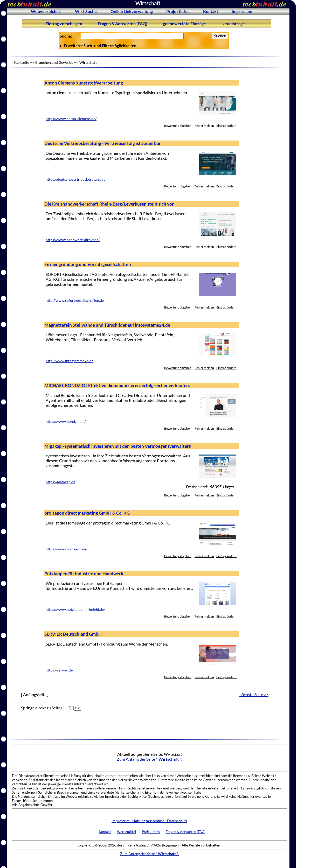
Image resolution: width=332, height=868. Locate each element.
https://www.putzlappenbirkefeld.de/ (75, 610)
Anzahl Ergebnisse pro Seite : (144, 46)
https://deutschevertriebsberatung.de (75, 179)
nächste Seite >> (254, 694)
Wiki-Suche (86, 11)
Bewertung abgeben (178, 126)
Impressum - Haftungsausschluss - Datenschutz (149, 821)
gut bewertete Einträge (184, 23)
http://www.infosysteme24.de (70, 361)
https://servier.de (59, 670)
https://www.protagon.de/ (67, 549)
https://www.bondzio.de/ (66, 422)
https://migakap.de (60, 482)
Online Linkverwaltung (132, 11)
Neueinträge (233, 23)
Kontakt (211, 11)
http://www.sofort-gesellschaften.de (75, 300)
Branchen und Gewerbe (54, 62)
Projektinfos (178, 11)
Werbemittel (126, 832)
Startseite (21, 62)
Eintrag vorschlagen (64, 23)
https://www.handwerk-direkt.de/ (73, 240)
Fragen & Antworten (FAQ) (123, 23)
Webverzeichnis (46, 11)
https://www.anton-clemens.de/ (71, 119)
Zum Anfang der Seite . (149, 759)
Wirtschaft (88, 62)
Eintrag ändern (226, 126)
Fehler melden (204, 126)
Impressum (242, 11)
